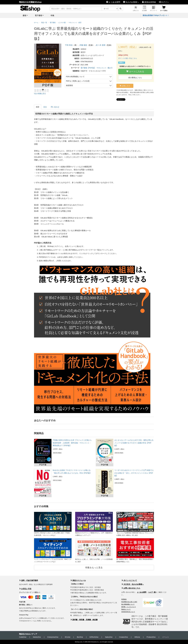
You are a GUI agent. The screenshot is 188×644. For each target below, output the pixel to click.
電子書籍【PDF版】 (88, 68)
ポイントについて (129, 580)
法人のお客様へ (131, 2)
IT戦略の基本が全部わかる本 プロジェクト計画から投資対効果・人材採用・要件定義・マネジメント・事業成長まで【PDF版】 (72, 443)
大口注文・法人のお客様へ (132, 584)
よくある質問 (113, 2)
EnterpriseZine (53, 637)
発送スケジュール (78, 580)
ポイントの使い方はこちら (128, 58)
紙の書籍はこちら (135, 78)
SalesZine (109, 637)
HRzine (137, 637)
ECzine (68, 637)
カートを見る (164, 8)
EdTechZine (94, 637)
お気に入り (136, 8)
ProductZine (151, 637)
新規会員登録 (149, 2)
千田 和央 (69, 45)
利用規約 (124, 599)
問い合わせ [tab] (55, 107)
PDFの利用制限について (75, 77)
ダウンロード (153, 8)
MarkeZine (37, 637)
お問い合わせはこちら (131, 588)
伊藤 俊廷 (83, 45)
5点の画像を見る (40, 94)
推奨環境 (69, 85)
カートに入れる (135, 71)
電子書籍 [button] (38, 15)
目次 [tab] (45, 107)
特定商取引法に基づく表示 (129, 602)
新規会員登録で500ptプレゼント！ (156, 15)
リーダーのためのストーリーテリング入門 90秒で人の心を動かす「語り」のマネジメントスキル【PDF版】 (134, 473)
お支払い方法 (25, 589)
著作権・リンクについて (129, 607)
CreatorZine (123, 637)
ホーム (36, 23)
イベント (166, 637)
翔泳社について (126, 609)
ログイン (164, 2)
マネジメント (102, 68)
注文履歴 (144, 8)
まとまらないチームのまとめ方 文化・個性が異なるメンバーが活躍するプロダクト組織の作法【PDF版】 (134, 443)
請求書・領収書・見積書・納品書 (84, 620)
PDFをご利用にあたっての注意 (78, 81)
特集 (53, 15)
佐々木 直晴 (101, 45)
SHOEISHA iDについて (128, 612)
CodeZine (23, 637)
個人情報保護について (128, 604)
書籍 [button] (24, 15)
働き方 (110, 68)
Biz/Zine (80, 637)
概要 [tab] (38, 107)
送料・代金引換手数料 (29, 580)
